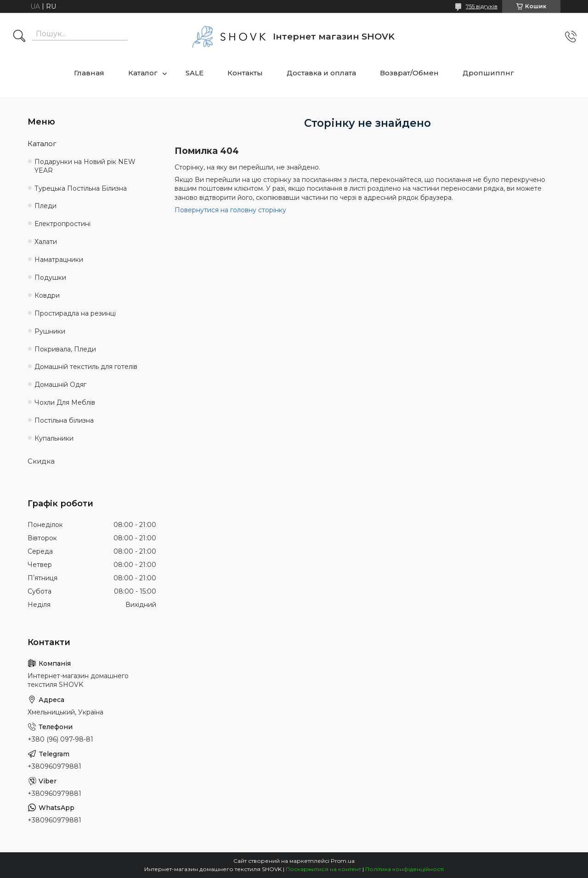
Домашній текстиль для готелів (86, 367)
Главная (89, 73)
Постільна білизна (64, 420)
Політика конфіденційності (404, 869)
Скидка (41, 461)
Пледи (45, 206)
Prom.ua (343, 861)
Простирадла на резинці (75, 313)
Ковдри (47, 295)
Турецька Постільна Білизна (81, 188)
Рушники (50, 331)
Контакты (245, 73)
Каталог (143, 73)
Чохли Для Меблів (65, 402)
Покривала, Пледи (65, 349)
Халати (46, 242)
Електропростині (62, 224)
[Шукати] (19, 37)
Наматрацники (59, 260)
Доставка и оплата (321, 73)
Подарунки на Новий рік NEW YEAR (85, 166)
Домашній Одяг (60, 385)
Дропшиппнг (488, 73)
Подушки (50, 278)
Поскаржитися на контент (323, 869)
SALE (195, 73)
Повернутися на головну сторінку (230, 210)
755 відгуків (482, 6)
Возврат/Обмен (409, 73)
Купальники (54, 438)
